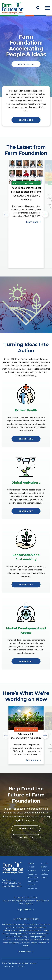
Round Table (33, 877)
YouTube (45, 874)
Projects (31, 867)
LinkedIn (44, 877)
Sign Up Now (26, 909)
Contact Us (32, 888)
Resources (32, 874)
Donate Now (26, 837)
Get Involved (26, 64)
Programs (32, 870)
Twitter (44, 867)
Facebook (45, 870)
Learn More (26, 120)
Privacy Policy (10, 966)
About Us (32, 884)
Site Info (22, 966)
